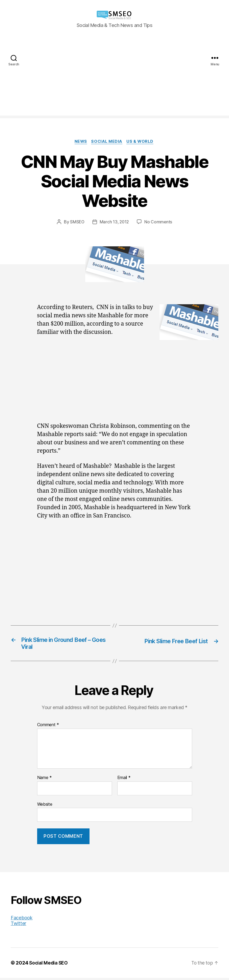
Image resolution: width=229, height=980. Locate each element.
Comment (48, 727)
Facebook (22, 920)
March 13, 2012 (114, 222)
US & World (142, 142)
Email (124, 780)
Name (44, 780)
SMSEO (77, 222)
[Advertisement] (114, 78)
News (80, 142)
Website (45, 806)
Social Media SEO (49, 965)
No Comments (159, 222)
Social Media (108, 142)
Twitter (18, 925)
